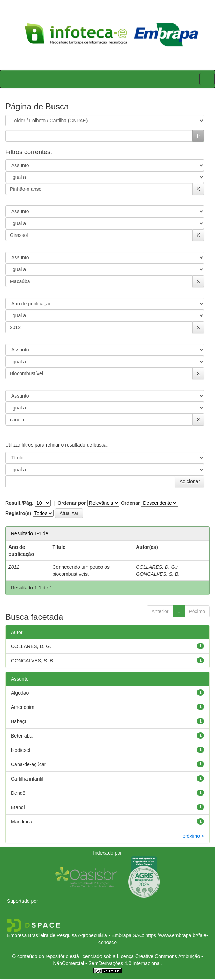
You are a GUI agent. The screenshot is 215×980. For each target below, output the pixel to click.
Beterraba (22, 736)
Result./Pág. (19, 503)
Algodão (20, 693)
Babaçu (19, 721)
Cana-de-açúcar (28, 764)
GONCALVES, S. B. (158, 574)
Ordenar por (72, 503)
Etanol (18, 807)
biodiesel (20, 750)
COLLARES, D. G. (156, 567)
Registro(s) (18, 513)
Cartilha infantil (27, 779)
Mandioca (22, 822)
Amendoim (23, 707)
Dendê (18, 793)
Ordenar (130, 503)
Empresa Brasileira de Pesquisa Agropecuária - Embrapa (69, 935)
